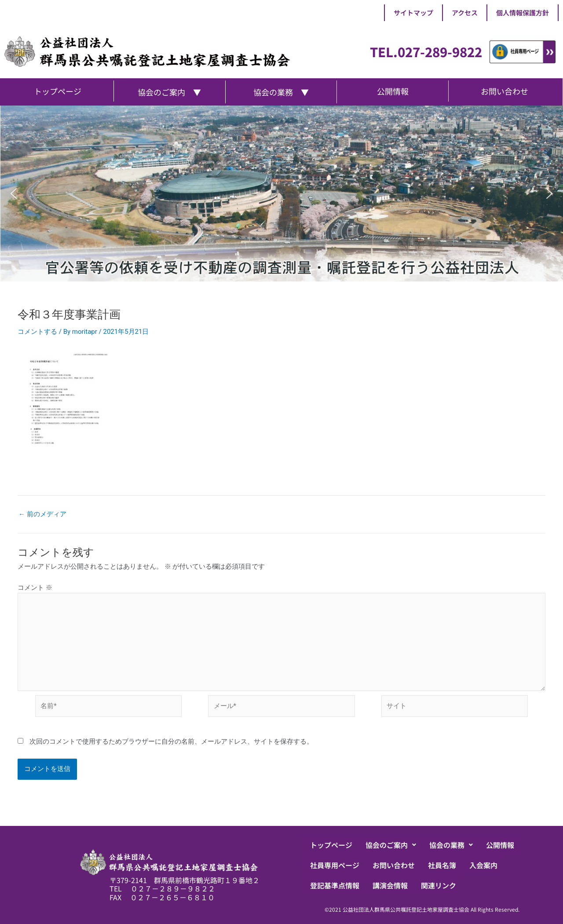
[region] (281, 194)
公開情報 (500, 845)
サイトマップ (413, 13)
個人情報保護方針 (523, 13)
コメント (35, 588)
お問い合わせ (394, 865)
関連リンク (439, 885)
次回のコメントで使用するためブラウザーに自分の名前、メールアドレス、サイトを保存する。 (171, 741)
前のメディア (42, 514)
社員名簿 (442, 865)
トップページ (331, 845)
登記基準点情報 (335, 885)
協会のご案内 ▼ (169, 92)
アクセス (465, 13)
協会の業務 (451, 845)
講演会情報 (390, 885)
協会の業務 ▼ (281, 92)
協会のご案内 (391, 845)
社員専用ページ (335, 865)
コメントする (37, 332)
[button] (14, 194)
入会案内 (483, 865)
